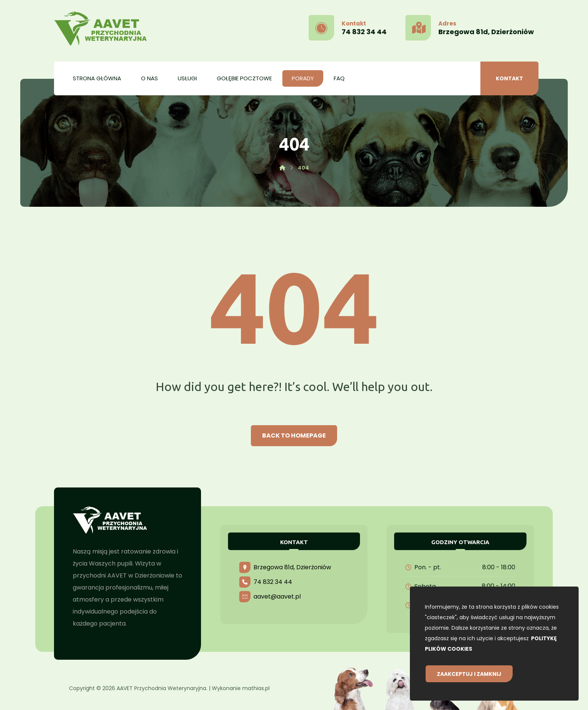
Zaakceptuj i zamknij (469, 674)
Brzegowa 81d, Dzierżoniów (285, 567)
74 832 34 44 (266, 582)
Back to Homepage (294, 435)
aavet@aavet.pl (270, 596)
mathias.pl (256, 688)
